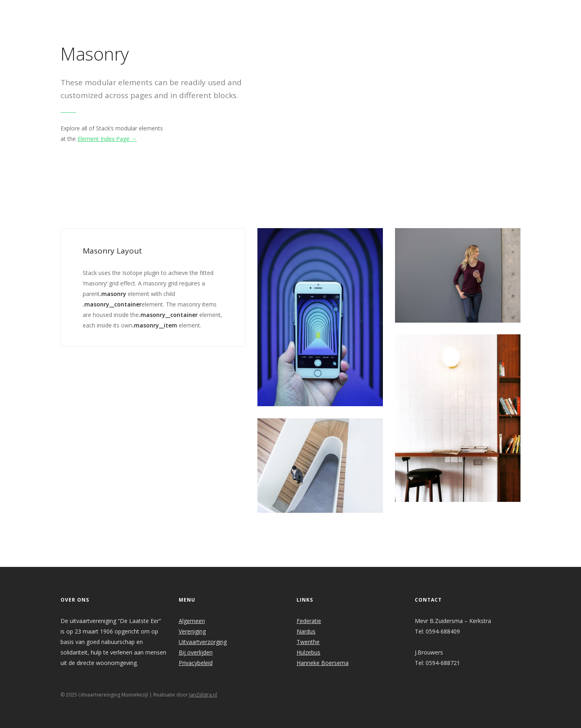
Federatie (309, 621)
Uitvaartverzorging (203, 642)
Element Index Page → (107, 139)
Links (401, 11)
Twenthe (308, 642)
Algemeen (192, 621)
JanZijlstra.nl (203, 695)
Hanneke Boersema (323, 663)
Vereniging (192, 631)
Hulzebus (308, 652)
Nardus (306, 631)
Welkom (227, 11)
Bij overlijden (196, 652)
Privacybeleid (196, 663)
